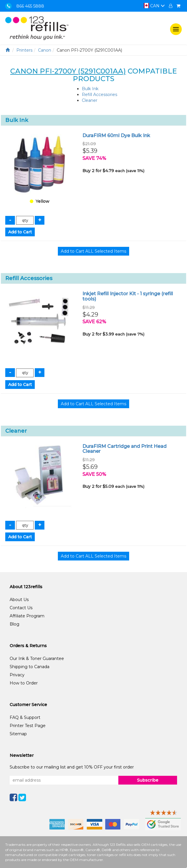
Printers (24, 50)
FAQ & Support (25, 717)
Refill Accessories (99, 95)
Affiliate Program (27, 616)
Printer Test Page (28, 726)
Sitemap (18, 734)
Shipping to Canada (30, 667)
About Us (19, 600)
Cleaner (90, 100)
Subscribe (148, 780)
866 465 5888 (30, 6)
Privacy (17, 675)
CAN (154, 6)
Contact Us (21, 608)
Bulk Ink (90, 89)
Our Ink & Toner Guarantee (37, 659)
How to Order (24, 683)
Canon (45, 50)
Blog (14, 624)
